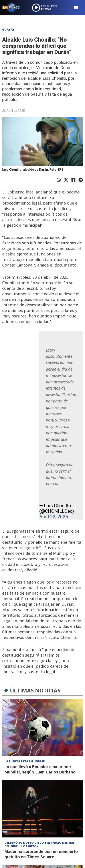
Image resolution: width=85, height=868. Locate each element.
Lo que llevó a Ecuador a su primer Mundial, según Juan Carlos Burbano (40, 769)
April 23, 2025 (54, 517)
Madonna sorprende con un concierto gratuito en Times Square (41, 854)
